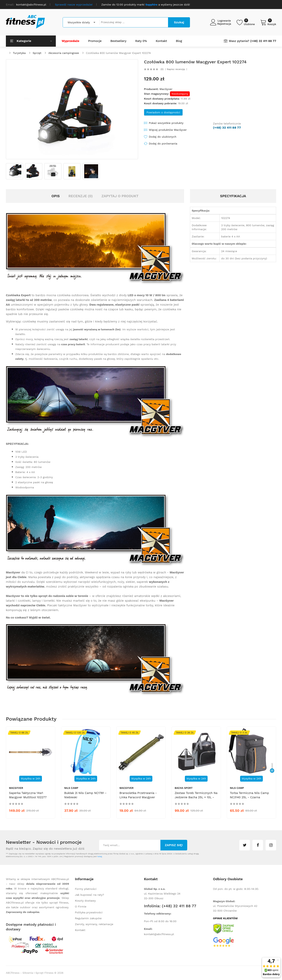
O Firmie (81, 906)
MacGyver (166, 89)
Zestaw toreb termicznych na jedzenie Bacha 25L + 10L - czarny (196, 797)
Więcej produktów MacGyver (168, 130)
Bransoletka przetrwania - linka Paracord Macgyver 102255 (138, 797)
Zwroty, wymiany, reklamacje (94, 924)
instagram (271, 845)
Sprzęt (37, 53)
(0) (162, 69)
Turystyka (19, 53)
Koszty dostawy (85, 901)
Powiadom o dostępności (163, 112)
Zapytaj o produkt (120, 196)
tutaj (100, 856)
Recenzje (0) (81, 196)
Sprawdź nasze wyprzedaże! (74, 5)
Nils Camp (71, 788)
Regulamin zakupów (88, 918)
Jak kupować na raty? (90, 895)
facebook (258, 845)
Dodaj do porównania (163, 144)
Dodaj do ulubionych (163, 137)
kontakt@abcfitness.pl (159, 934)
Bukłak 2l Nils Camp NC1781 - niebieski (85, 795)
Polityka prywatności (89, 912)
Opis (56, 196)
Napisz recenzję (176, 69)
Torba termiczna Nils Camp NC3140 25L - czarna (249, 795)
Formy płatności (86, 889)
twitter (245, 845)
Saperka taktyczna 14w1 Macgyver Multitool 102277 (28, 795)
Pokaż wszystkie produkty (166, 123)
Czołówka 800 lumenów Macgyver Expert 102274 (118, 53)
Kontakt (80, 930)
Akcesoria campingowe (64, 53)
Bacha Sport (184, 788)
